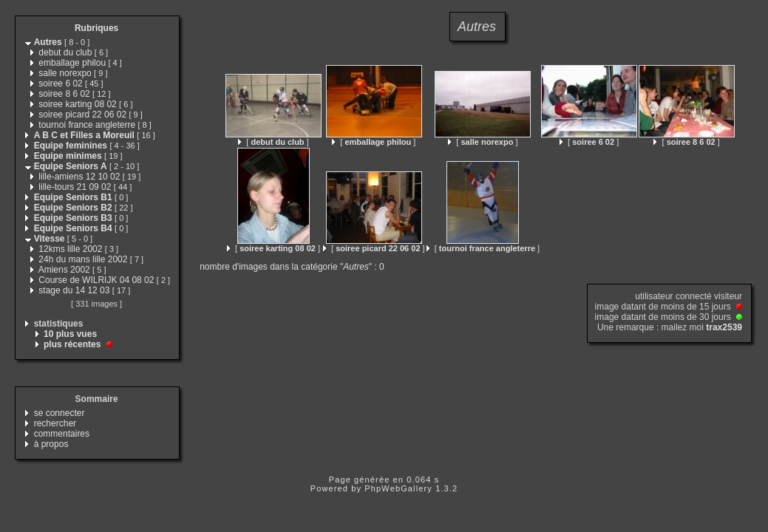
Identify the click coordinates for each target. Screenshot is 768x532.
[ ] (273, 142)
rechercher (55, 423)
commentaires (62, 434)
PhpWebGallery (398, 488)
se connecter (60, 413)
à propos (51, 444)
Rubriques (96, 28)
